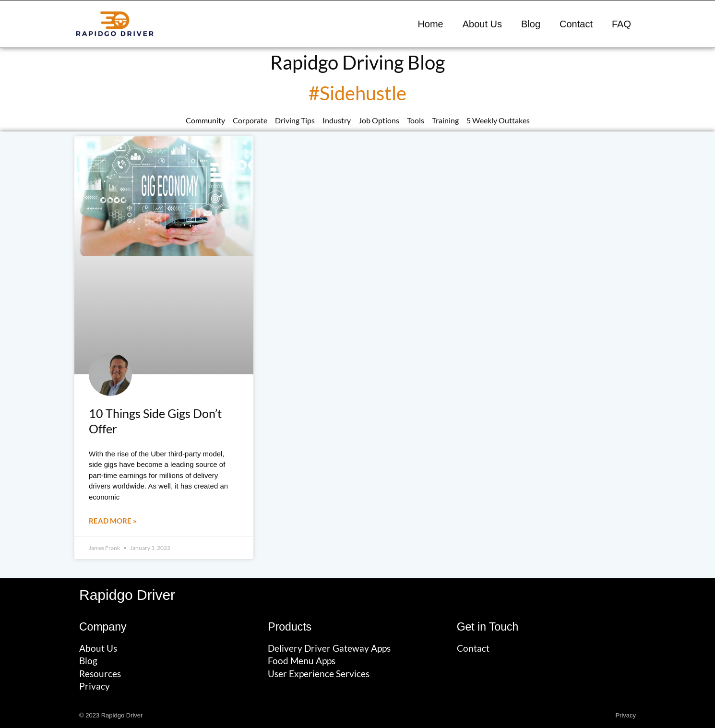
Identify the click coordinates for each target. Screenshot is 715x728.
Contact (576, 24)
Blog (531, 24)
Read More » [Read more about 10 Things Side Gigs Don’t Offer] (113, 521)
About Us (482, 24)
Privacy (626, 715)
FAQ (621, 24)
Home (430, 24)
